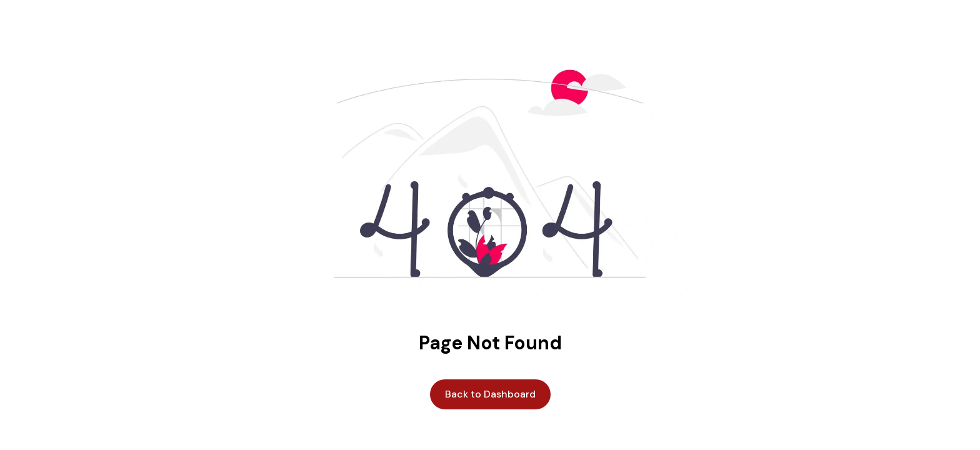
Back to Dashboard (490, 394)
